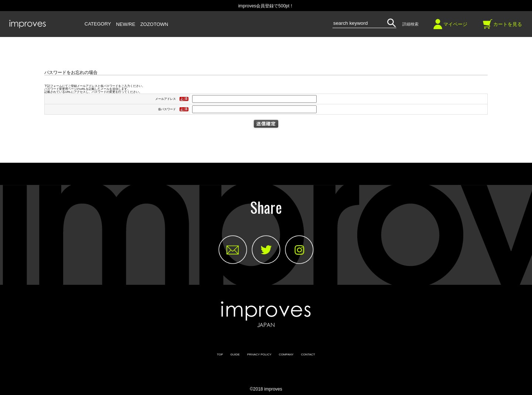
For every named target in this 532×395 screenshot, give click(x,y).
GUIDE (235, 355)
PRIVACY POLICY (259, 355)
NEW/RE (126, 24)
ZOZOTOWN (154, 24)
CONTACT (308, 355)
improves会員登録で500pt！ (266, 6)
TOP (220, 355)
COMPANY (286, 355)
